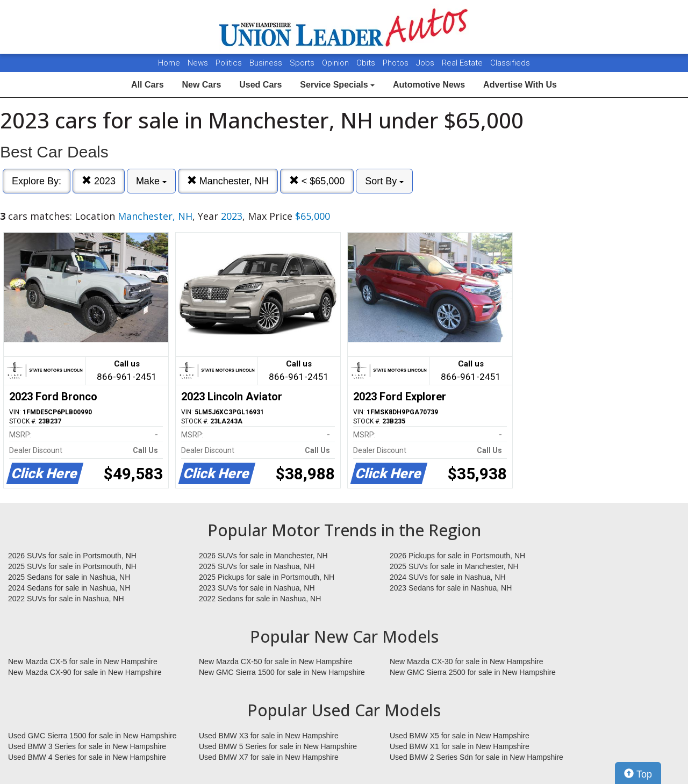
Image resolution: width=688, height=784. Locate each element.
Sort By (384, 181)
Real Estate (463, 63)
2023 (99, 181)
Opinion (336, 63)
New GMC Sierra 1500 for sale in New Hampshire (282, 672)
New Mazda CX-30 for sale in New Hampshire (467, 661)
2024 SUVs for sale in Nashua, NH (448, 577)
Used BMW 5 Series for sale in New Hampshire (278, 746)
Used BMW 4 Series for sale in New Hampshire (87, 757)
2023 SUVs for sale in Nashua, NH (257, 588)
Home (169, 63)
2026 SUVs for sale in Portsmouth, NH (72, 556)
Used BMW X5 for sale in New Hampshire (460, 736)
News (198, 63)
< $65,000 (317, 181)
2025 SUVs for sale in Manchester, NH (454, 566)
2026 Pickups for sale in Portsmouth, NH (457, 556)
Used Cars (260, 85)
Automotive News (429, 85)
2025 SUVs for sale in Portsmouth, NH (72, 566)
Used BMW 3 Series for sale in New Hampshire (87, 746)
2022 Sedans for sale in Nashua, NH (260, 599)
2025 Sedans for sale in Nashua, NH (69, 577)
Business (267, 63)
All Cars (147, 85)
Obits (367, 63)
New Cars (201, 85)
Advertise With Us (520, 85)
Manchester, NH (228, 181)
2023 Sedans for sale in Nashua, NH (451, 588)
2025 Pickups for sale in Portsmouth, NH (267, 577)
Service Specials (337, 85)
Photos (397, 63)
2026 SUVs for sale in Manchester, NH (263, 556)
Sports (303, 63)
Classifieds (510, 63)
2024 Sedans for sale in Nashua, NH (69, 588)
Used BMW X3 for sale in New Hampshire (269, 736)
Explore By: (37, 181)
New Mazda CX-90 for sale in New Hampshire (85, 672)
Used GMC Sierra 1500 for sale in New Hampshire (92, 736)
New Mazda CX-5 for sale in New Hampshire (83, 661)
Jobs (426, 63)
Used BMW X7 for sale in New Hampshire (269, 757)
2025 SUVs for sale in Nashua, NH (257, 566)
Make (151, 181)
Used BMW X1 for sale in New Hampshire (460, 746)
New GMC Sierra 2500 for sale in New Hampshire (473, 672)
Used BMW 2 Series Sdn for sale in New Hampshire (476, 757)
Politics (229, 63)
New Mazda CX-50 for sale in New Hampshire (276, 661)
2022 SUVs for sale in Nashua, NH (66, 599)
